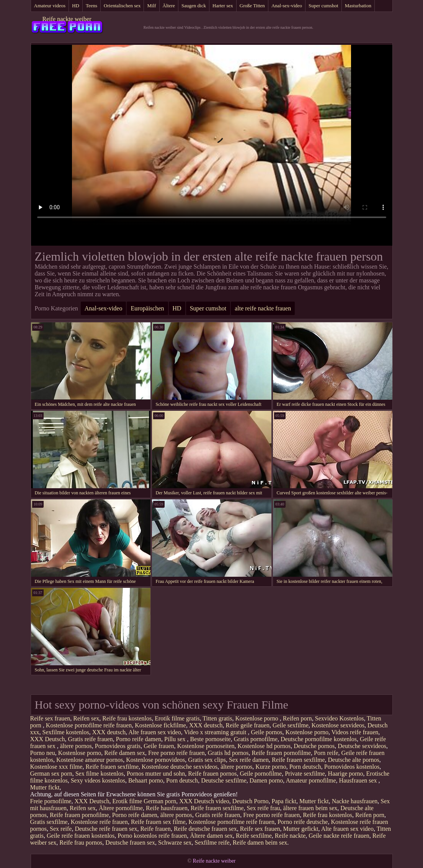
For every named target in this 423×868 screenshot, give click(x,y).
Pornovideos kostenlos (352, 767)
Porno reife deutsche (303, 822)
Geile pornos (266, 732)
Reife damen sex (125, 753)
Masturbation (358, 6)
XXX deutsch (206, 725)
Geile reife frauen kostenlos (81, 836)
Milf (151, 6)
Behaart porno (146, 780)
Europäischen (147, 308)
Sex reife (61, 829)
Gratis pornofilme (256, 739)
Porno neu (43, 753)
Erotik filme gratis (177, 718)
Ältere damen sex (211, 836)
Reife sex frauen (50, 718)
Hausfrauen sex (358, 780)
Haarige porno (346, 774)
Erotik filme (127, 801)
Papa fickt (284, 801)
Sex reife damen (249, 760)
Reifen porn (297, 718)
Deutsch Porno (251, 801)
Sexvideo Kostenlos (340, 718)
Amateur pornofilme (311, 780)
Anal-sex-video (287, 6)
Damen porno (266, 780)
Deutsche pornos (314, 746)
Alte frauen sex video (154, 732)
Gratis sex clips (207, 760)
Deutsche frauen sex (130, 843)
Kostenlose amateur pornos (90, 760)
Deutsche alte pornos (354, 760)
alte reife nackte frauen (263, 308)
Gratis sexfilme (49, 822)
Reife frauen (155, 829)
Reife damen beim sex (260, 843)
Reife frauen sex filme (158, 822)
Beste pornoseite (211, 739)
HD (76, 6)
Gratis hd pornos (228, 753)
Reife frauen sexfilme (298, 760)
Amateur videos (50, 6)
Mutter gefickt (301, 829)
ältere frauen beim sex (310, 808)
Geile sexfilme (291, 725)
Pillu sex (176, 739)
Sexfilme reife (212, 843)
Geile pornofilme (261, 774)
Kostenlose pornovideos (155, 760)
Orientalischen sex (122, 6)
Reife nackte (290, 836)
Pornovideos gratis (118, 746)
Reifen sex (86, 718)
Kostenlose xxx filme (56, 767)
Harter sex (223, 6)
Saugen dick (194, 6)
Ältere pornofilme (121, 808)
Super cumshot (323, 6)
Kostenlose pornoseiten (206, 746)
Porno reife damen (139, 739)
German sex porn (51, 774)
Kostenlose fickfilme (160, 725)
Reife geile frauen (247, 725)
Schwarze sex (175, 843)
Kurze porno (271, 767)
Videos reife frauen (355, 732)
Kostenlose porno (257, 718)
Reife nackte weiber (67, 19)
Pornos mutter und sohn (156, 774)
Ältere (169, 6)
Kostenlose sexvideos (338, 725)
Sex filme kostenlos (100, 774)
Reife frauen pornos (212, 774)
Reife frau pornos (81, 843)
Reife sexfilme (254, 836)
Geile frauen (159, 746)
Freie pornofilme (51, 801)
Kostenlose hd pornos (264, 746)
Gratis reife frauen (91, 739)
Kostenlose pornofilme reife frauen (89, 725)
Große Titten (252, 6)
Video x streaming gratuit (216, 732)
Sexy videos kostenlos (98, 780)
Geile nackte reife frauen (339, 836)
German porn (160, 801)
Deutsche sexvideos (362, 746)
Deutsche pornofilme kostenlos (319, 739)
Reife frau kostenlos (127, 718)
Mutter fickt (45, 787)
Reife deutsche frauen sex (205, 829)
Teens (91, 6)
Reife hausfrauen (167, 808)
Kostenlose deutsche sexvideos (180, 767)
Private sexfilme (305, 774)
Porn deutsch (305, 767)
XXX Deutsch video (204, 801)
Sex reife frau (264, 808)
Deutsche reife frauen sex (106, 829)
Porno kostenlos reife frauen (152, 836)
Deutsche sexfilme (224, 780)
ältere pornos (76, 746)
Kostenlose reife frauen (99, 822)
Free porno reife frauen (176, 753)
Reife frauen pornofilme (281, 753)
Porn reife (326, 753)
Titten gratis (217, 718)
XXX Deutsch (48, 739)
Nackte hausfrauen (355, 801)
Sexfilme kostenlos (66, 732)
